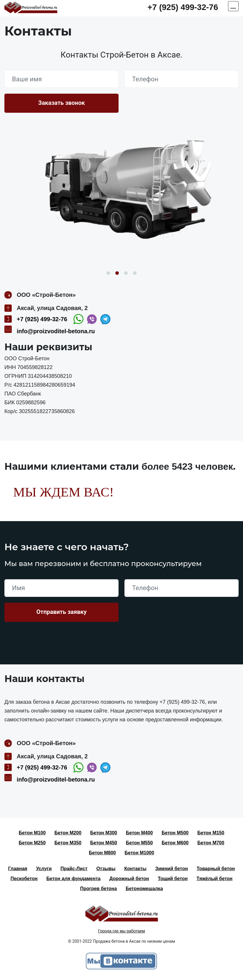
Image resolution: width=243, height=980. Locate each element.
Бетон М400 (139, 833)
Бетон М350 (68, 843)
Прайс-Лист (74, 869)
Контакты (135, 869)
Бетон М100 (32, 833)
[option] (122, 193)
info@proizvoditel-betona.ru (56, 331)
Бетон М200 (68, 833)
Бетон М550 (139, 843)
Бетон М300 (104, 833)
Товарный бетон (216, 869)
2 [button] (117, 273)
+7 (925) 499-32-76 (183, 7)
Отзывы (106, 869)
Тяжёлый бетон (215, 879)
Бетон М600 (175, 843)
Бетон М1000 (140, 853)
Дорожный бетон (129, 879)
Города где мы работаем (122, 931)
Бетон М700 (211, 843)
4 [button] (135, 273)
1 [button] (108, 273)
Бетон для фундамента (73, 879)
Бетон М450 (104, 843)
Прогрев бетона (98, 889)
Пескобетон (24, 879)
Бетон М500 (175, 833)
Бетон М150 (211, 833)
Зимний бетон (172, 869)
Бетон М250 (32, 843)
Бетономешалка (144, 889)
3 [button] (126, 273)
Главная (18, 869)
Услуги (44, 869)
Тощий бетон (173, 879)
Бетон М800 (102, 853)
